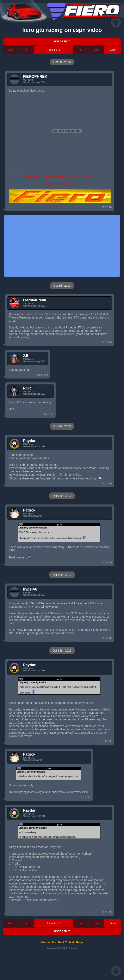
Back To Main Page (70, 942)
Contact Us (48, 942)
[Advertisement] (50, 246)
